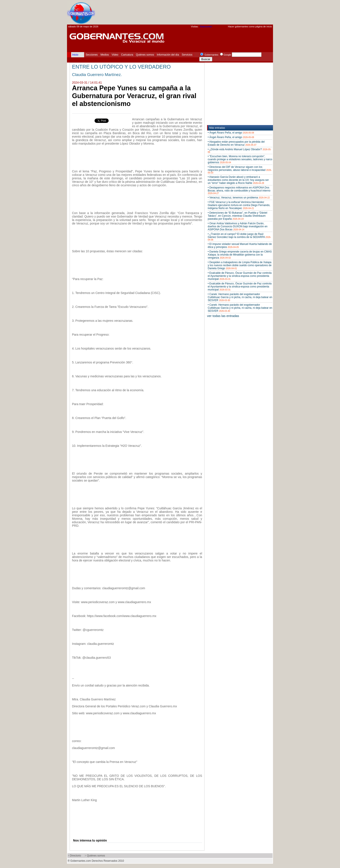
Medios (105, 55)
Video (115, 55)
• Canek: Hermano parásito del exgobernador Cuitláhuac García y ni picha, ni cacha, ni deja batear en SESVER (240, 297)
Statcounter (206, 26)
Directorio (75, 856)
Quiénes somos (145, 55)
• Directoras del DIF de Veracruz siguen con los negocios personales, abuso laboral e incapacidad (240, 170)
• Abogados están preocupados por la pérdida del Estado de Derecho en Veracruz (236, 143)
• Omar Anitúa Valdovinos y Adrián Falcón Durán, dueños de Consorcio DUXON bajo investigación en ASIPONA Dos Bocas (238, 226)
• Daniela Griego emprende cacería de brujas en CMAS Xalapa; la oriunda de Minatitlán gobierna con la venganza (240, 255)
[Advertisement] (194, 12)
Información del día (168, 55)
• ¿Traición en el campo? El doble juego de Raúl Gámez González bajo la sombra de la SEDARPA (239, 237)
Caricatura (127, 55)
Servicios (187, 55)
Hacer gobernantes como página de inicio (250, 26)
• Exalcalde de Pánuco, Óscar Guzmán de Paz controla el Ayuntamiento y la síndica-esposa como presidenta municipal (240, 276)
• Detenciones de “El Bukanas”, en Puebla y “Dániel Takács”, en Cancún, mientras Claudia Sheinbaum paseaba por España (237, 216)
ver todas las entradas (223, 316)
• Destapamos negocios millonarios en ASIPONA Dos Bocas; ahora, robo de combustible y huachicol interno (239, 190)
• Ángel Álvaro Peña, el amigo (231, 133)
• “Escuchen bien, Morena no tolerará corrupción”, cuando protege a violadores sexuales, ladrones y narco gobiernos (240, 159)
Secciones (92, 55)
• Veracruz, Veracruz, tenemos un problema (239, 198)
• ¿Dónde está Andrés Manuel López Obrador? (239, 151)
